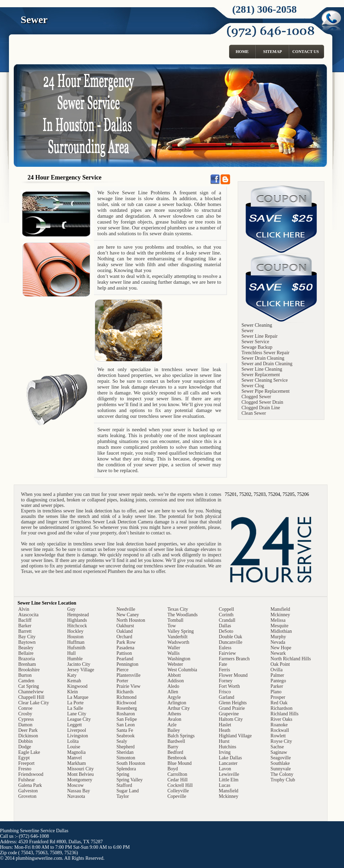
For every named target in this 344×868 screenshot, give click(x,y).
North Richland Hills (291, 659)
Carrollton (178, 774)
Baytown (27, 642)
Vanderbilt (178, 637)
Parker (277, 686)
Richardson (281, 708)
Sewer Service (255, 342)
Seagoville (281, 758)
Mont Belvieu (80, 774)
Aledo (173, 686)
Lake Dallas (230, 758)
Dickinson (28, 736)
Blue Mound (180, 763)
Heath (224, 730)
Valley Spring (181, 631)
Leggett (74, 725)
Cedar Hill (178, 780)
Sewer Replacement (261, 375)
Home (242, 52)
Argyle (174, 697)
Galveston (28, 791)
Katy (72, 675)
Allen (173, 692)
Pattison (124, 653)
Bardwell (176, 741)
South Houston (131, 763)
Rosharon (126, 714)
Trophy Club (283, 780)
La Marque (78, 697)
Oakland (124, 631)
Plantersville (128, 675)
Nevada (278, 642)
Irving (225, 752)
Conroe (25, 708)
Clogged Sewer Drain (262, 402)
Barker (25, 626)
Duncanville (230, 642)
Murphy (278, 637)
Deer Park (28, 730)
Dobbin (25, 741)
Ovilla (276, 670)
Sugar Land (127, 791)
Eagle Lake (29, 752)
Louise (74, 747)
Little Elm (229, 780)
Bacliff (25, 620)
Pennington (127, 664)
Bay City (27, 637)
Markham (76, 763)
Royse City (281, 741)
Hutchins (228, 747)
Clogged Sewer (256, 397)
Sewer (248, 331)
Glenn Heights (233, 703)
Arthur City (179, 708)
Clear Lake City (34, 703)
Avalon (174, 719)
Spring (123, 774)
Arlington (177, 703)
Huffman (76, 642)
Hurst (224, 741)
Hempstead (78, 615)
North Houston (131, 620)
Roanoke (279, 725)
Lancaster (228, 763)
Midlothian (281, 631)
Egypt (24, 758)
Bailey (174, 730)
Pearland (125, 659)
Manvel (74, 758)
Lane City (77, 714)
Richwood (126, 703)
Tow (172, 626)
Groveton (27, 796)
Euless (225, 648)
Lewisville (229, 774)
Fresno (25, 769)
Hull (71, 653)
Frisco (225, 692)
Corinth (226, 615)
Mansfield (229, 791)
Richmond (126, 697)
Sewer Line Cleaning (262, 369)
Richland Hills (284, 714)
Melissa (278, 620)
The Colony (282, 774)
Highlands (77, 620)
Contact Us (306, 52)
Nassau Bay (79, 791)
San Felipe (127, 719)
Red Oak (279, 703)
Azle (172, 725)
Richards (125, 692)
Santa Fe (125, 730)
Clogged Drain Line (261, 408)
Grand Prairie (232, 708)
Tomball (175, 620)
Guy (71, 609)
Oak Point (280, 664)
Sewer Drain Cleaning (263, 358)
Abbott (174, 675)
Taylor (122, 796)
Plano (276, 692)
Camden (26, 681)
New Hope (281, 648)
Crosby (25, 714)
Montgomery (80, 780)
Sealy (122, 741)
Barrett (25, 631)
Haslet (225, 725)
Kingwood (77, 686)
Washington (179, 659)
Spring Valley (129, 780)
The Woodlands (183, 615)
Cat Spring (29, 686)
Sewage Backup (257, 347)
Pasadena (125, 648)
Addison (176, 681)
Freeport (26, 763)
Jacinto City (79, 664)
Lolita (73, 741)
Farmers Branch (234, 659)
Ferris (224, 670)
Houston (75, 637)
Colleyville (178, 791)
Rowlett (278, 736)
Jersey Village (81, 670)
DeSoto (226, 631)
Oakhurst (125, 626)
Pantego (278, 681)
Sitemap (273, 52)
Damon (25, 725)
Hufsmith (76, 648)
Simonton (126, 758)
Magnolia (76, 752)
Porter (122, 681)
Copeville (177, 796)
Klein (72, 692)
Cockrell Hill (180, 785)
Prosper (278, 697)
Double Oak (230, 637)
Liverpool (77, 730)
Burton (25, 675)
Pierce (122, 670)
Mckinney (229, 796)
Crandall (227, 620)
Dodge (25, 747)
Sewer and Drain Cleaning (267, 364)
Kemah (74, 681)
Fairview (227, 653)
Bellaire (26, 653)
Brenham (27, 664)
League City (79, 719)
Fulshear (26, 780)
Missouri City (80, 769)
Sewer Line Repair (260, 336)
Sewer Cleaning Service (265, 380)
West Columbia (182, 670)
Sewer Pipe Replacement (266, 391)
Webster (175, 664)
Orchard (124, 637)
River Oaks (281, 719)
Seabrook (125, 736)
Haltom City (231, 719)
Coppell (226, 609)
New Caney (128, 615)
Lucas (224, 785)
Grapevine (229, 714)
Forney (226, 681)
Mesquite (279, 626)
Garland (227, 697)
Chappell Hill (31, 697)
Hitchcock (77, 626)
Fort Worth (229, 686)
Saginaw (279, 752)
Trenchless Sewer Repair (265, 353)
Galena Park (30, 785)
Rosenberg (127, 708)
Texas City (178, 609)
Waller (174, 648)
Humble (75, 659)
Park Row (126, 642)
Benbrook (177, 758)
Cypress (26, 719)
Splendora (126, 769)
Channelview (31, 692)
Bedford (175, 752)
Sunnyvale (281, 769)
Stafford (124, 785)
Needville (126, 609)
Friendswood (31, 774)
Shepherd (125, 747)
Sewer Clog (253, 386)
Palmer (277, 675)
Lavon (225, 769)
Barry (173, 747)
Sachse (277, 747)
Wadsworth (178, 642)
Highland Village (235, 736)
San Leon (125, 725)
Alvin (24, 609)
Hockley (75, 631)
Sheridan (125, 752)
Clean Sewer (254, 413)
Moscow (75, 785)
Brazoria (26, 659)
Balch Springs (181, 736)
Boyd (173, 769)
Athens (174, 714)
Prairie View (128, 686)
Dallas (225, 626)
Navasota (76, 796)
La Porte (75, 703)
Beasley (26, 648)
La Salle (75, 708)
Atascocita (28, 615)
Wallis (174, 653)
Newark (278, 653)
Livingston (78, 736)
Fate (223, 664)
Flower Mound (233, 675)
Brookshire (29, 670)
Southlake (280, 763)
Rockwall (280, 730)
